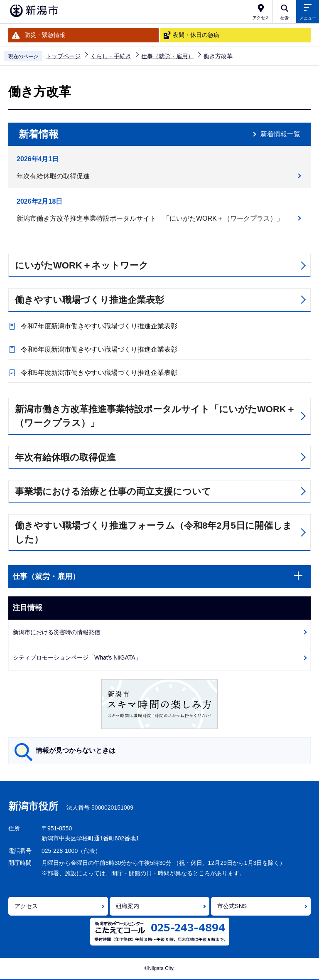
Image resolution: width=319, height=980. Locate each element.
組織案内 (128, 906)
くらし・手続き (111, 56)
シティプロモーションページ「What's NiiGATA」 (77, 657)
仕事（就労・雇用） (167, 56)
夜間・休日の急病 (196, 35)
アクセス (26, 906)
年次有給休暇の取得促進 (53, 176)
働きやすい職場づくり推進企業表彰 (90, 300)
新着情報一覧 (280, 134)
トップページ (63, 56)
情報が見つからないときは (76, 750)
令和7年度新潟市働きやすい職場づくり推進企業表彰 (99, 326)
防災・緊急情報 (45, 35)
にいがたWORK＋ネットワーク (82, 265)
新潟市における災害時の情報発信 (56, 632)
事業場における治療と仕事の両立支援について (113, 491)
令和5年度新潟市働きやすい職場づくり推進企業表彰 (99, 373)
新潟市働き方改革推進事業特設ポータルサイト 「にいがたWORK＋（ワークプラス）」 (150, 218)
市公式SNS (232, 906)
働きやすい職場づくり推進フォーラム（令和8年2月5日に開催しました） (153, 532)
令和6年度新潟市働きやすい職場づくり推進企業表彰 (99, 349)
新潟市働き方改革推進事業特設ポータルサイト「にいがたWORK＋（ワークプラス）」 (155, 416)
